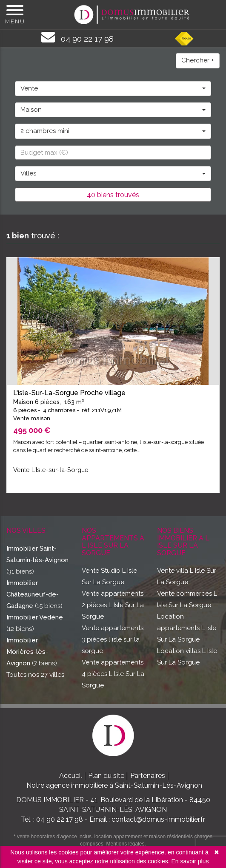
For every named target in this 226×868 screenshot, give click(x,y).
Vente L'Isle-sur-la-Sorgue (51, 470)
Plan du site (106, 776)
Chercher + (198, 60)
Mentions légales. (126, 844)
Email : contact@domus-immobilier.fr (147, 819)
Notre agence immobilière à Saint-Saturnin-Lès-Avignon (114, 785)
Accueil (71, 776)
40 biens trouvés (113, 195)
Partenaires (148, 776)
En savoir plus (190, 861)
